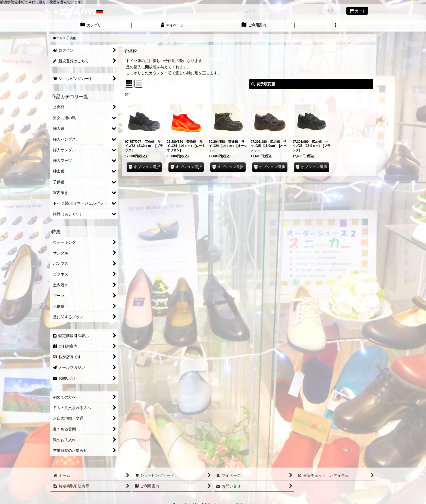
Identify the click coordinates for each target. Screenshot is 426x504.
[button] (335, 26)
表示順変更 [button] (263, 84)
